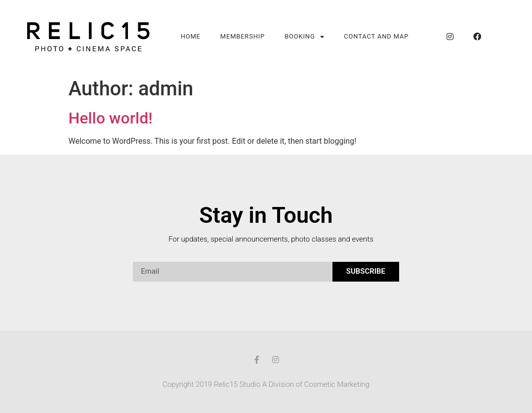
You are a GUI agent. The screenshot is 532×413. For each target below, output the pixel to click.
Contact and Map (376, 36)
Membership (243, 36)
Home (191, 36)
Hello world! (111, 118)
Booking (304, 37)
